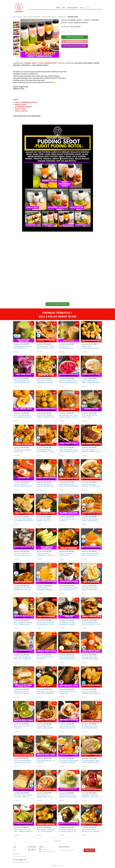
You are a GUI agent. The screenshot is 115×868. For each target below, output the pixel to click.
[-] (29, 850)
